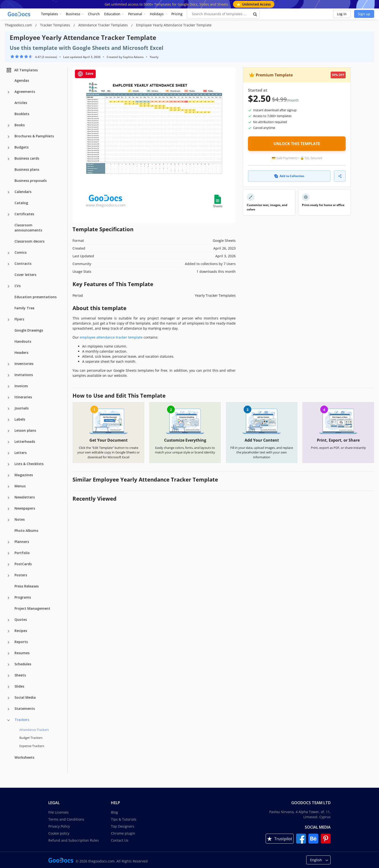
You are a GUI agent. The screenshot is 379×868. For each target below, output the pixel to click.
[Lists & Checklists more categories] (8, 464)
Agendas (22, 80)
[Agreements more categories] (8, 92)
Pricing (177, 14)
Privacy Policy (59, 826)
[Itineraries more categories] (8, 398)
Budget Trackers (31, 738)
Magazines (24, 475)
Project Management (32, 608)
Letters (21, 453)
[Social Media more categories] (8, 698)
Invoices (21, 386)
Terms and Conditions (66, 819)
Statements (25, 708)
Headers (21, 352)
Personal (135, 14)
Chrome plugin (123, 833)
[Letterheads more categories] (8, 442)
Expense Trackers (32, 746)
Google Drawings (29, 330)
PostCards (23, 564)
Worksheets (24, 757)
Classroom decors (29, 241)
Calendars (23, 192)
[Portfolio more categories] (8, 553)
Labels (20, 419)
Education (112, 14)
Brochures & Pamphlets (34, 136)
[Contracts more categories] (8, 264)
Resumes (22, 653)
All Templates (22, 70)
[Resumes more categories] (8, 653)
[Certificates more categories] (8, 215)
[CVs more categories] (8, 286)
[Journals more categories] (8, 409)
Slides (19, 686)
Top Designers (123, 826)
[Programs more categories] (8, 598)
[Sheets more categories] (8, 676)
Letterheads (25, 441)
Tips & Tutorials (124, 819)
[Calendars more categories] (8, 192)
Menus (20, 486)
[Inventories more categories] (8, 364)
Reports (21, 642)
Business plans (27, 169)
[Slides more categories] (8, 687)
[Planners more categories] (8, 542)
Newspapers (25, 508)
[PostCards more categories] (8, 564)
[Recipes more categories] (8, 631)
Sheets (20, 675)
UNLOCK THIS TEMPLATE (297, 144)
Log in (342, 14)
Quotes (21, 619)
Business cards (27, 158)
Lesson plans (25, 430)
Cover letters (25, 275)
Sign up (364, 14)
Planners (22, 542)
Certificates (24, 214)
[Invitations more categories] (8, 375)
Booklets (22, 114)
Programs (23, 597)
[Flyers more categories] (8, 320)
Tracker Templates (56, 25)
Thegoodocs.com (19, 25)
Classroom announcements (28, 228)
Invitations (24, 375)
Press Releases (27, 586)
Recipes (21, 631)
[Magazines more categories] (8, 475)
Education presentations (36, 297)
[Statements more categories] (8, 709)
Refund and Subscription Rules (74, 840)
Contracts (23, 263)
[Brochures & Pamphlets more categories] (8, 137)
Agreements (25, 92)
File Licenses (58, 812)
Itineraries (23, 397)
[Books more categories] (8, 126)
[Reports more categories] (8, 642)
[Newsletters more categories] (8, 498)
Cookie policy (59, 833)
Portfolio (22, 553)
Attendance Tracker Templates (104, 25)
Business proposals (31, 181)
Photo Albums (26, 530)
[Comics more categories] (8, 253)
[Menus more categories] (8, 487)
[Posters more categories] (8, 576)
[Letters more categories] (8, 453)
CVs (18, 286)
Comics (21, 252)
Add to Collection (289, 176)
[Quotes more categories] (8, 620)
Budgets (22, 147)
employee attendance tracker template (111, 337)
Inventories (24, 364)
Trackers (22, 720)
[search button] (255, 14)
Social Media (25, 697)
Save (85, 74)
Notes (20, 519)
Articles (21, 103)
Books (20, 125)
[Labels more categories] (8, 420)
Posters (21, 575)
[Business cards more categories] (8, 159)
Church (94, 14)
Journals (22, 408)
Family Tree (24, 308)
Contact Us (120, 840)
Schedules (23, 664)
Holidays (157, 14)
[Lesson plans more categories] (8, 431)
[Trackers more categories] (8, 720)
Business (73, 14)
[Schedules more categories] (8, 665)
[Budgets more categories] (8, 148)
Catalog (21, 203)
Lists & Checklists (29, 464)
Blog (114, 812)
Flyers (19, 319)
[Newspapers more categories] (8, 509)
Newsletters (25, 497)
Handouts (23, 341)
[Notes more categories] (8, 520)
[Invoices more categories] (8, 386)
